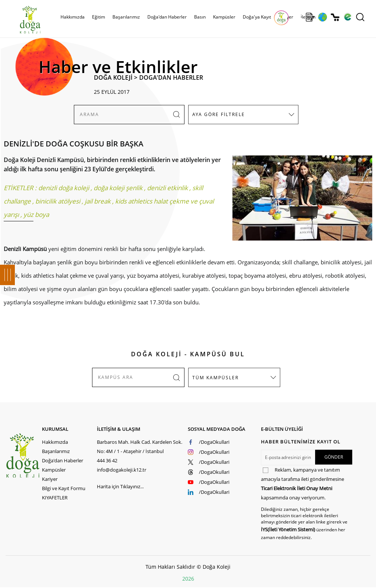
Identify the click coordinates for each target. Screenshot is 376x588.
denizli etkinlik (167, 188)
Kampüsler (224, 17)
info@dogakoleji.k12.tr (122, 470)
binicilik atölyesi (58, 201)
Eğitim (99, 17)
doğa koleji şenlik (118, 188)
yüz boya (36, 214)
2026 (188, 579)
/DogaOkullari (214, 442)
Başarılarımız (126, 17)
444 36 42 (107, 460)
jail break (98, 201)
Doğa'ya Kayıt (257, 17)
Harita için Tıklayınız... (120, 486)
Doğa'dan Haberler (167, 17)
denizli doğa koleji (64, 188)
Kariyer (50, 479)
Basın (200, 17)
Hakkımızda (73, 17)
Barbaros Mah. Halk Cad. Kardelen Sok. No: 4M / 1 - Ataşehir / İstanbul (140, 447)
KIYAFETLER (55, 498)
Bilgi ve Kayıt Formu (64, 488)
